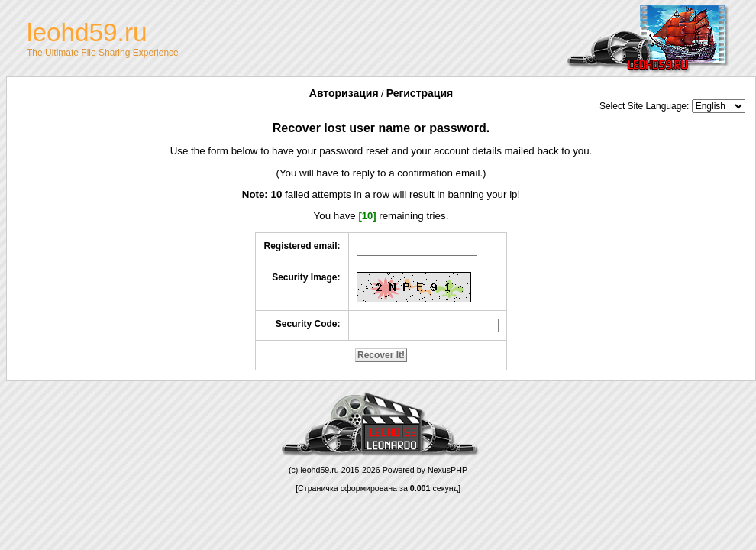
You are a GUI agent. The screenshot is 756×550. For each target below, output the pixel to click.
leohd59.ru (319, 470)
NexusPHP (447, 470)
